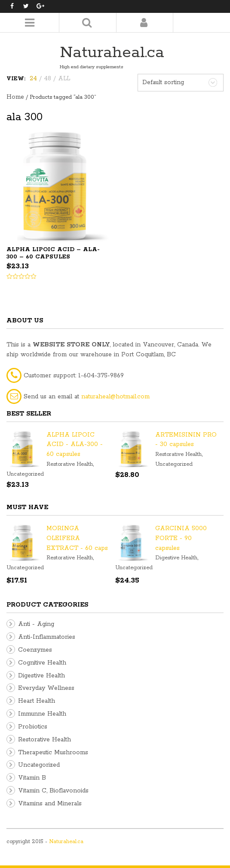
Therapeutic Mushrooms (53, 753)
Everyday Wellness (46, 688)
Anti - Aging (36, 624)
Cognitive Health (42, 663)
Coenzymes (35, 650)
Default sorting (163, 82)
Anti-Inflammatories (47, 637)
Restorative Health (70, 464)
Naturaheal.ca (112, 53)
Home (15, 97)
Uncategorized (25, 474)
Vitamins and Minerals (50, 804)
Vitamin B (32, 778)
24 (33, 79)
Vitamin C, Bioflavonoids (53, 791)
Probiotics (33, 727)
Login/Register (144, 23)
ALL (64, 79)
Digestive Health (176, 558)
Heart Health (37, 701)
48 (48, 79)
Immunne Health (42, 714)
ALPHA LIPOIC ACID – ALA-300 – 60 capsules (53, 253)
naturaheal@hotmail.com (115, 397)
